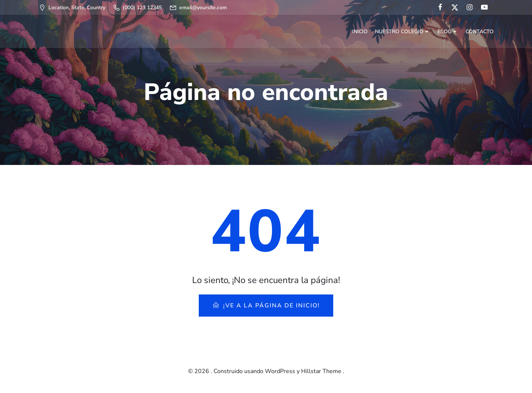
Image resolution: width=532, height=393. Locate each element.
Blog (448, 32)
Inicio (360, 32)
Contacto (480, 32)
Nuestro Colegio (403, 32)
